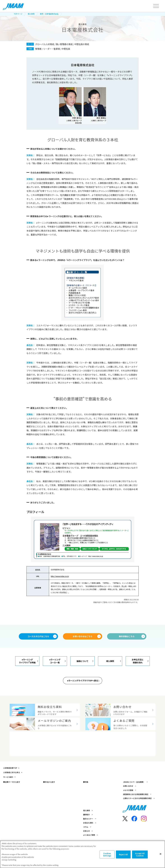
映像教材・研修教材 (50, 833)
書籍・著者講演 (49, 820)
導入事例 (31, 14)
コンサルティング (50, 837)
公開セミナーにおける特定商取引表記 (137, 816)
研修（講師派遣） (50, 804)
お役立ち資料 (88, 840)
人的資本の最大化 (10, 824)
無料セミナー (88, 836)
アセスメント (48, 808)
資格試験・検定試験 (50, 841)
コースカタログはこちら (38, 637)
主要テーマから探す (12, 799)
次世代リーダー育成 (11, 816)
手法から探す (49, 799)
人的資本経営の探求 (90, 820)
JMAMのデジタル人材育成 (93, 804)
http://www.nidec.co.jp (60, 576)
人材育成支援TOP (9, 785)
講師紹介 (86, 832)
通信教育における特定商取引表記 (135, 812)
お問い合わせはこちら (83, 637)
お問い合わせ (128, 803)
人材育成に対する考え (11, 790)
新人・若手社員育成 (11, 812)
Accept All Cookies (140, 856)
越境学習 (46, 829)
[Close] (161, 855)
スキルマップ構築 (90, 808)
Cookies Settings (107, 856)
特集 (86, 799)
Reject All (123, 856)
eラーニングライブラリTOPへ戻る (83, 681)
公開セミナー (48, 824)
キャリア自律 (8, 820)
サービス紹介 (8, 794)
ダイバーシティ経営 (90, 816)
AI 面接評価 (87, 812)
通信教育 (46, 816)
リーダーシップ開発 (11, 808)
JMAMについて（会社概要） (133, 799)
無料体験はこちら (127, 637)
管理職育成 (7, 804)
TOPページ (18, 14)
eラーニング (47, 812)
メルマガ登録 (128, 807)
